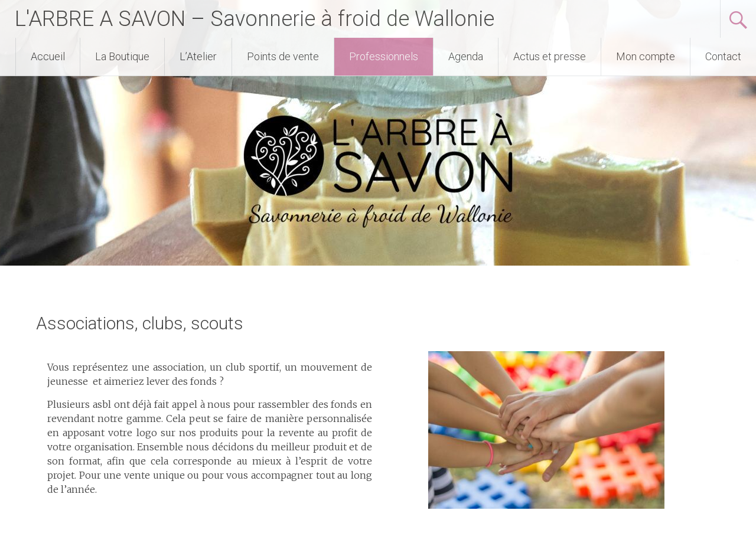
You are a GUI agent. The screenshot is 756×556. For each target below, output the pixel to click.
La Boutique (122, 56)
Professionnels (384, 56)
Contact (723, 56)
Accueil (48, 56)
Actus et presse (550, 56)
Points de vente (283, 56)
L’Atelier (198, 56)
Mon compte (646, 56)
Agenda (466, 56)
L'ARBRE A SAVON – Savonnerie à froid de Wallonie (255, 19)
